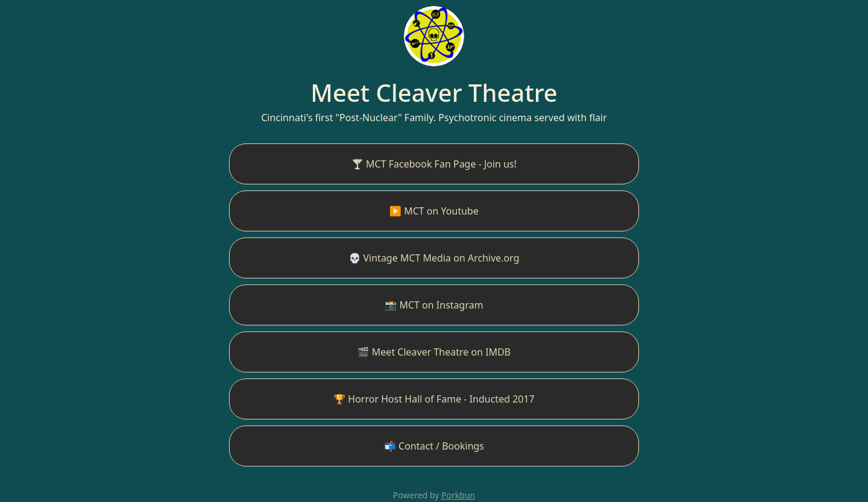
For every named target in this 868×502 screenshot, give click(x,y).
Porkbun (458, 495)
